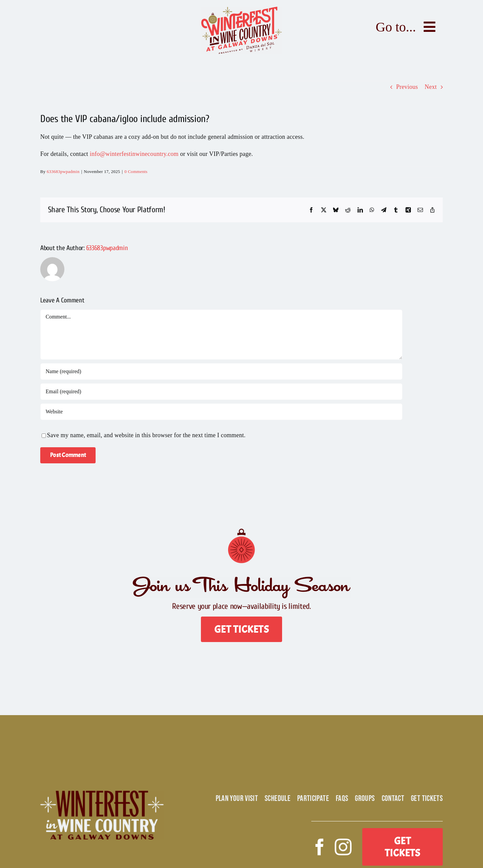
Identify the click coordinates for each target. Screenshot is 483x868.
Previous (407, 87)
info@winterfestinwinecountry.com (134, 154)
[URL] (221, 412)
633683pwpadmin (63, 171)
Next (431, 87)
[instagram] (343, 847)
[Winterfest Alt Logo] (102, 794)
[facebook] (320, 847)
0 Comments (136, 171)
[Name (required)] (221, 371)
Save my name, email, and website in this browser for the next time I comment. (146, 435)
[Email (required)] (221, 392)
